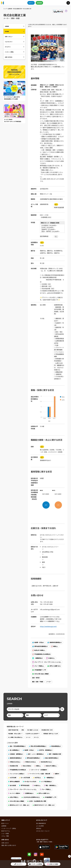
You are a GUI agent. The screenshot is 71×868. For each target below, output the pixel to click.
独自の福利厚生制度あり (51, 758)
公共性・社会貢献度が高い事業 (37, 801)
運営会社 (39, 828)
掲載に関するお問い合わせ (9, 845)
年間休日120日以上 (14, 762)
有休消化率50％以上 (45, 762)
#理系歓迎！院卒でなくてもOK (51, 734)
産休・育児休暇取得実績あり (17, 746)
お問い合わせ (5, 843)
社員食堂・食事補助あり (16, 754)
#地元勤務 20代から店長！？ (15, 734)
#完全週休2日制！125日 (47, 730)
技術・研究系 (36, 678)
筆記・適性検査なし (50, 785)
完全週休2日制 (13, 766)
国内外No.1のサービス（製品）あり (19, 805)
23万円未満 (12, 778)
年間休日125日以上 (30, 762)
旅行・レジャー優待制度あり (35, 754)
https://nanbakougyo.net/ (48, 626)
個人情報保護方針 (41, 823)
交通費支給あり (28, 793)
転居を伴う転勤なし (39, 650)
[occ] (33, 715)
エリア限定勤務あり (46, 782)
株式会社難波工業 (17, 9)
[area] (51, 715)
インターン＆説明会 (35, 864)
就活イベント (5, 823)
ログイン (31, 3)
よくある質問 (40, 826)
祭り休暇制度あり (14, 750)
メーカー (49, 682)
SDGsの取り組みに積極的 (40, 674)
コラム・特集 (5, 836)
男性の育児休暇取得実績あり (38, 746)
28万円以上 (37, 778)
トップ (5, 9)
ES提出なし (50, 658)
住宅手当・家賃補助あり (45, 750)
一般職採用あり (38, 658)
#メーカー (28, 737)
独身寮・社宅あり (38, 642)
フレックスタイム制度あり (16, 774)
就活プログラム (6, 831)
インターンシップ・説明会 (9, 828)
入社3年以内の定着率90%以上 (31, 797)
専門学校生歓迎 (24, 785)
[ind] (15, 715)
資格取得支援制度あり (55, 642)
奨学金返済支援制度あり (40, 646)
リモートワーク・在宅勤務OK (38, 770)
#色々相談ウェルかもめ (33, 730)
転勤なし (55, 646)
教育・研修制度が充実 (54, 754)
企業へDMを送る (9, 57)
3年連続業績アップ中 (39, 670)
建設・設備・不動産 (38, 682)
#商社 (23, 730)
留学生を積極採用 (14, 782)
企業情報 (7, 26)
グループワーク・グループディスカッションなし (47, 662)
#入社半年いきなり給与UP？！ (33, 734)
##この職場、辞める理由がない (15, 737)
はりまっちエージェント (43, 831)
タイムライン (8, 47)
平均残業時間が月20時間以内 (41, 654)
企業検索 (10, 9)
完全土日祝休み (26, 766)
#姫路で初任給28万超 (13, 730)
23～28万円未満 (25, 778)
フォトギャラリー (9, 42)
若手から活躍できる (54, 666)
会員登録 (39, 3)
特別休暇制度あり (55, 746)
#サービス (36, 737)
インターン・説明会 (9, 52)
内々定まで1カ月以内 (29, 782)
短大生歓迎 (12, 785)
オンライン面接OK (14, 793)
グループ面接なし (38, 666)
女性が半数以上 (13, 797)
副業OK (56, 774)
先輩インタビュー (9, 37)
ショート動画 (5, 833)
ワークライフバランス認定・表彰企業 (39, 774)
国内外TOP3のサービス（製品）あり (44, 805)
